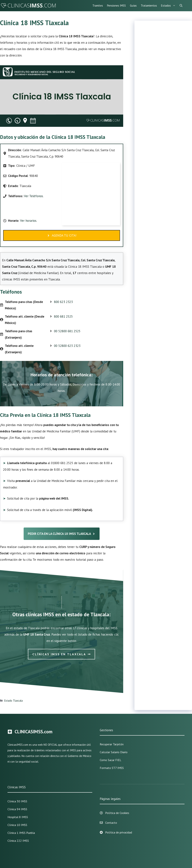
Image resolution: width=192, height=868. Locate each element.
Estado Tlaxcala (13, 701)
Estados (169, 6)
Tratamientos (149, 6)
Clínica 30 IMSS (17, 801)
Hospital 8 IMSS (18, 817)
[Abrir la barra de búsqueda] (181, 6)
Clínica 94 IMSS (17, 809)
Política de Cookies (117, 813)
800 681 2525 (63, 316)
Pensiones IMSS (116, 6)
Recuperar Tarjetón (112, 744)
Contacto (111, 823)
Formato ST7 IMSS (112, 768)
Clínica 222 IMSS (18, 841)
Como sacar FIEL (111, 760)
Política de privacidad (119, 832)
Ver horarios (28, 221)
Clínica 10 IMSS (17, 825)
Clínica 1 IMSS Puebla (21, 833)
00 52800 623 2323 (67, 346)
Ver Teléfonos (33, 196)
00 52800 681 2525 (67, 331)
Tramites (98, 6)
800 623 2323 (63, 302)
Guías (133, 6)
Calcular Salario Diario (114, 752)
